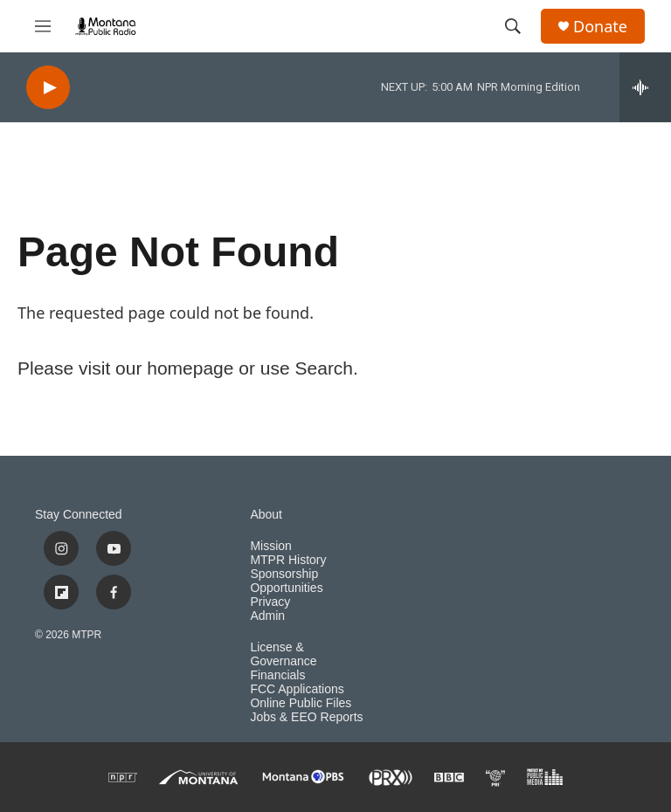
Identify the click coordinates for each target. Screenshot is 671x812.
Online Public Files (301, 703)
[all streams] (645, 87)
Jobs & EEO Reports (306, 717)
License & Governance (283, 654)
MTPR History (288, 560)
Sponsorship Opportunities (286, 581)
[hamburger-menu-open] (43, 26)
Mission (270, 546)
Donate (600, 27)
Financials (277, 675)
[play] (48, 88)
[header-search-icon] (513, 26)
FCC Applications (297, 689)
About (266, 515)
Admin (267, 616)
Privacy (270, 602)
